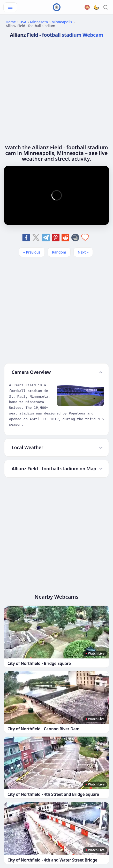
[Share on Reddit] (65, 238)
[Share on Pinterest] (56, 238)
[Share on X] (36, 238)
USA (23, 22)
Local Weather (27, 447)
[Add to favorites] (85, 238)
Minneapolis (62, 22)
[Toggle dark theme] (96, 7)
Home (11, 22)
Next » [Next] (83, 252)
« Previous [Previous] (32, 252)
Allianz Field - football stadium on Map (54, 469)
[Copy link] (75, 238)
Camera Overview (31, 372)
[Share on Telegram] (46, 238)
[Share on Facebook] (26, 238)
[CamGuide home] (57, 7)
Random (59, 252)
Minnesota (39, 22)
